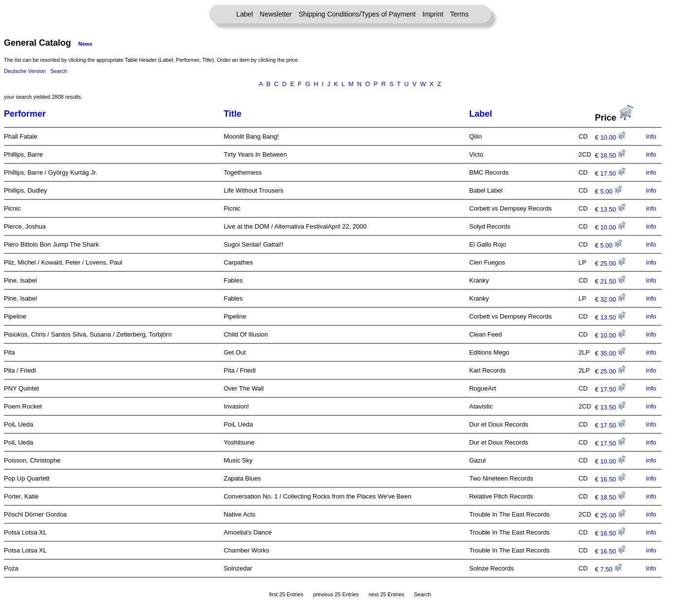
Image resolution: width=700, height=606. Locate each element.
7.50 (611, 569)
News (85, 44)
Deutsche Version (25, 71)
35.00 (613, 353)
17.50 (613, 173)
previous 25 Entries (336, 594)
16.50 (613, 479)
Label (245, 14)
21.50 (613, 281)
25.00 (613, 263)
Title (233, 114)
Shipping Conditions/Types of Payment (357, 14)
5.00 (611, 191)
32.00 (613, 299)
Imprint (433, 14)
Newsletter (276, 14)
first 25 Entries (286, 594)
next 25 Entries (386, 594)
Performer (25, 114)
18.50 (613, 155)
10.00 (613, 137)
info (651, 136)
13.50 (613, 209)
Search (59, 71)
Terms (459, 14)
